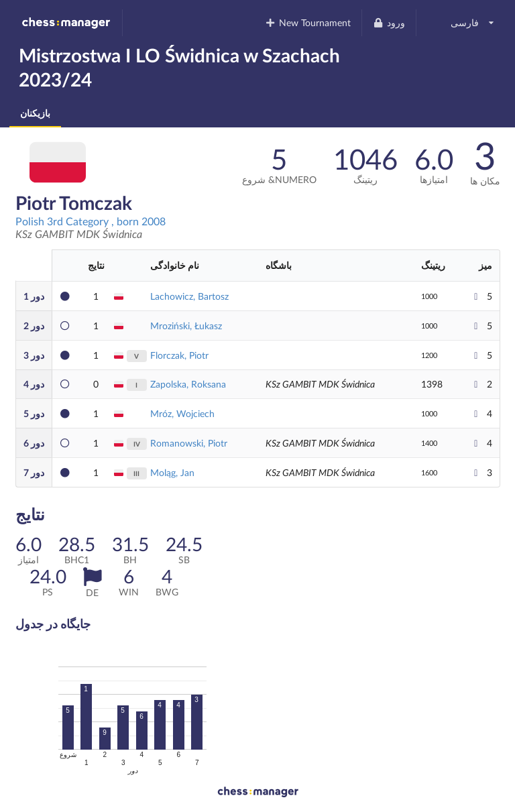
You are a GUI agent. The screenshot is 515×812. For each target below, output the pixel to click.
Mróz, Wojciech (182, 413)
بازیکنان (35, 113)
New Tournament (308, 22)
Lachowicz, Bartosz (189, 296)
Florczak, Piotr (179, 355)
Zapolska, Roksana (188, 384)
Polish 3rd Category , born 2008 (91, 221)
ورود (389, 22)
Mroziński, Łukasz (186, 326)
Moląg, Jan (172, 472)
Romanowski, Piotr (189, 443)
